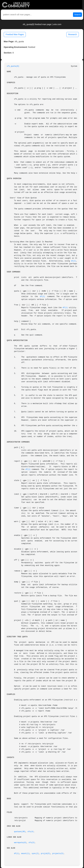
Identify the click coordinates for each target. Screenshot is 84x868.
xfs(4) (31, 832)
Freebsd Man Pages (15, 34)
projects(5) (58, 854)
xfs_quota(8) (13, 66)
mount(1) (25, 854)
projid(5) (46, 854)
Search (77, 15)
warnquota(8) (20, 843)
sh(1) (73, 261)
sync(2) (35, 854)
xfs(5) (32, 843)
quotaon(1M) (20, 832)
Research (73, 34)
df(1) (42, 297)
